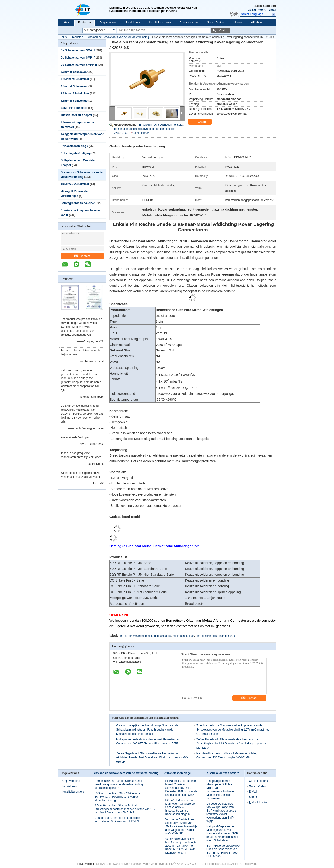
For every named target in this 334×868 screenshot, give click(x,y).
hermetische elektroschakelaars (215, 636)
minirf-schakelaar (183, 636)
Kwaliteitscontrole (160, 23)
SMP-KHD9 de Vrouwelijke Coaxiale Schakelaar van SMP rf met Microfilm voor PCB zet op (223, 851)
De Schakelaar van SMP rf (78, 58)
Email (272, 10)
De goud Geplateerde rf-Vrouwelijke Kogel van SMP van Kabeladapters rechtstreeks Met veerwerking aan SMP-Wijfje (221, 812)
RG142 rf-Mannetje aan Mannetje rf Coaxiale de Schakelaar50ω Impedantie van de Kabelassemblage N (180, 807)
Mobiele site (258, 803)
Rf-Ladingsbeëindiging (76, 153)
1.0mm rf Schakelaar (74, 72)
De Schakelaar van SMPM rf (79, 65)
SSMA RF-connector (74, 108)
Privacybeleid (86, 864)
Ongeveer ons (108, 23)
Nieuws (238, 23)
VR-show (257, 23)
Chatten (200, 122)
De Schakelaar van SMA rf (78, 50)
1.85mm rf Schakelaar (75, 79)
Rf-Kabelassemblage (74, 146)
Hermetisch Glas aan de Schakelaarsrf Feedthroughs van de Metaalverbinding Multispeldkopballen (119, 784)
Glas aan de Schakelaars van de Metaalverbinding (118, 37)
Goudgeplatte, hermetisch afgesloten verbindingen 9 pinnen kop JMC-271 (117, 820)
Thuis (63, 37)
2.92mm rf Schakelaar (75, 94)
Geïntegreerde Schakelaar (78, 203)
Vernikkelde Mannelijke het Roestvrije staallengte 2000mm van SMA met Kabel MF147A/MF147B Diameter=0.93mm (181, 846)
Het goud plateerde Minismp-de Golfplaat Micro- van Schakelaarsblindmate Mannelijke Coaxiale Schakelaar (220, 790)
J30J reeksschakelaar (75, 184)
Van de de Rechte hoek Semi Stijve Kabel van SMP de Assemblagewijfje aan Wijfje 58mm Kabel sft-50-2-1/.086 (181, 826)
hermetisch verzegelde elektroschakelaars (145, 636)
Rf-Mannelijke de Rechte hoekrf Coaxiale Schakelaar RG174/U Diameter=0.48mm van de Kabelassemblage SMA (181, 788)
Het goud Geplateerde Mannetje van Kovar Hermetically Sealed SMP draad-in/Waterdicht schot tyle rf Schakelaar (222, 833)
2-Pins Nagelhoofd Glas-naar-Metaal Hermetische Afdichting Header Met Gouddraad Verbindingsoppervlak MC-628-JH (231, 744)
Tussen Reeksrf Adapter (76, 115)
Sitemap (254, 797)
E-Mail (253, 792)
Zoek (222, 30)
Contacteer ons (189, 23)
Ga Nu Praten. (257, 10)
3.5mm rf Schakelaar (74, 101)
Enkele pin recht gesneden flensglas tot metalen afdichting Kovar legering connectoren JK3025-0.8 (149, 129)
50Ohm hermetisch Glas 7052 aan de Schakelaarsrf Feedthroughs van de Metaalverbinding (117, 797)
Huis (67, 23)
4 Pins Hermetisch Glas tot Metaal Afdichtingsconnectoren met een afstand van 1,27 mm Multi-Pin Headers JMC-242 (125, 809)
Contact (82, 256)
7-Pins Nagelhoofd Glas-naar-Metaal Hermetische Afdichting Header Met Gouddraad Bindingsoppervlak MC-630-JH (152, 757)
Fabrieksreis (133, 23)
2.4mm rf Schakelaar (74, 86)
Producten (85, 23)
